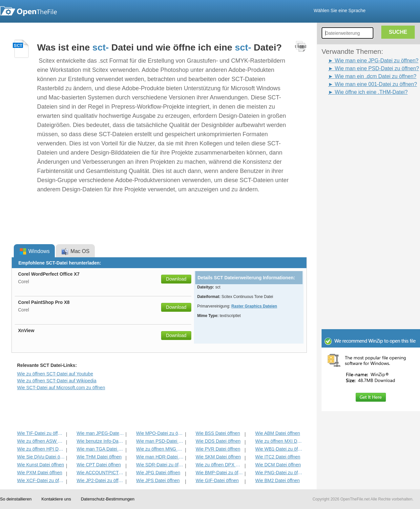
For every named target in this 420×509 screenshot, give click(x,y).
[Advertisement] (361, 111)
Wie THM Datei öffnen (99, 457)
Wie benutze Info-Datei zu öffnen (100, 441)
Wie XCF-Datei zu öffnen (41, 480)
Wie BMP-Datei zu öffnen (219, 473)
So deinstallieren (16, 499)
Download (176, 279)
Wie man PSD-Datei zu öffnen (160, 441)
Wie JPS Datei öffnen (158, 480)
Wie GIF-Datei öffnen (217, 480)
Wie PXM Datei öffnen (40, 473)
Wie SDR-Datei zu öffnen (160, 465)
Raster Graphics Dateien (254, 306)
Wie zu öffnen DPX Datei (219, 465)
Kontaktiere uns (56, 499)
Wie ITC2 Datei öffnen (278, 457)
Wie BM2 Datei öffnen (278, 480)
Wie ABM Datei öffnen (278, 433)
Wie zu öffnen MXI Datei (279, 441)
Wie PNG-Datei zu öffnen (279, 473)
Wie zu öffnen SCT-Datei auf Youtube (55, 374)
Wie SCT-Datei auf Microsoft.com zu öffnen (61, 388)
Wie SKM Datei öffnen (218, 457)
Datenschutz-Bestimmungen (107, 499)
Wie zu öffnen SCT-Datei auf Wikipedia (57, 381)
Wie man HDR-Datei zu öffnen (160, 457)
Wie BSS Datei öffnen (218, 433)
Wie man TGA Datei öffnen (100, 449)
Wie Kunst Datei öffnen (41, 465)
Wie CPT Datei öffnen (99, 465)
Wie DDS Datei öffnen (218, 441)
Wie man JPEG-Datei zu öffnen (100, 433)
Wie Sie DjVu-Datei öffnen (41, 457)
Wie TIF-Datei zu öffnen (41, 433)
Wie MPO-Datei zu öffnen (160, 433)
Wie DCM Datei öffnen (278, 465)
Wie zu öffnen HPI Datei (41, 449)
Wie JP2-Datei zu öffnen (100, 480)
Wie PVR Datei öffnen (218, 449)
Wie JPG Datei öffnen (158, 473)
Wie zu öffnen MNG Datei (160, 449)
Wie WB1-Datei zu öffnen (279, 449)
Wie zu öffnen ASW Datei (41, 441)
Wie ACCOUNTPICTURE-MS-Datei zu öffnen (100, 473)
